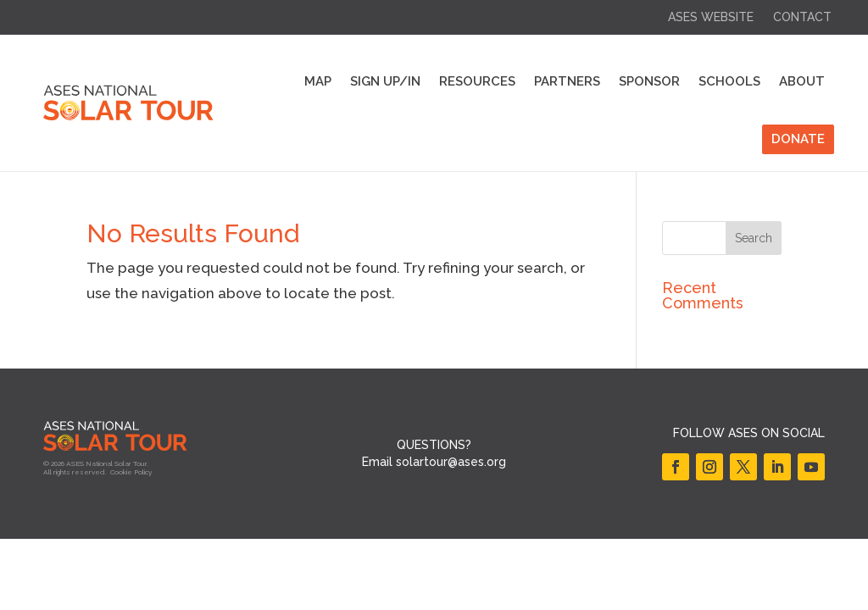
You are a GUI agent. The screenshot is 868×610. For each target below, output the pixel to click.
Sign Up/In (385, 81)
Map (318, 81)
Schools (729, 81)
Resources (477, 81)
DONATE (798, 139)
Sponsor (649, 81)
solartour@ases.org (451, 462)
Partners (567, 81)
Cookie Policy (131, 472)
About (802, 81)
